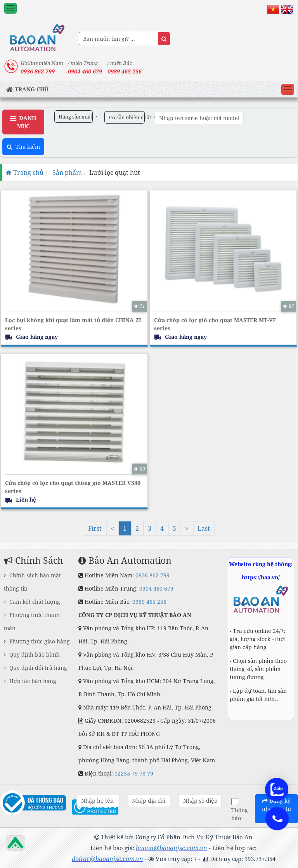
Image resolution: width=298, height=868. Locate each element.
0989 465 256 (125, 71)
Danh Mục (23, 122)
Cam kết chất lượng (32, 602)
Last (204, 528)
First (95, 528)
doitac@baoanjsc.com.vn (107, 859)
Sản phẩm (66, 173)
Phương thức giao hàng (37, 641)
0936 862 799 (152, 575)
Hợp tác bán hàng (30, 681)
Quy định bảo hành (32, 654)
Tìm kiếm (23, 147)
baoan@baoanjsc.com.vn (172, 848)
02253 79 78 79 (134, 773)
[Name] (164, 39)
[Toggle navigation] (10, 8)
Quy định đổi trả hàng (36, 668)
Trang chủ (25, 173)
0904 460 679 (156, 588)
